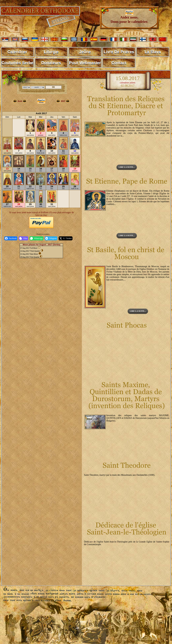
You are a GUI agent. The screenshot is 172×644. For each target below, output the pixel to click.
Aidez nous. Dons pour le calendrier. (129, 18)
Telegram (51, 238)
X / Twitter (66, 238)
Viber (23, 238)
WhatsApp (36, 238)
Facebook (11, 238)
